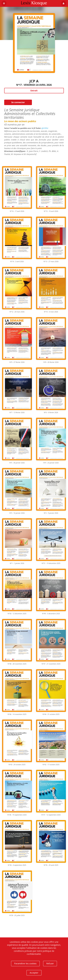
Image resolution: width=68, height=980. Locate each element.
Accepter (34, 973)
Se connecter (18, 102)
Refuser (50, 963)
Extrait (34, 91)
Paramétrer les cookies (25, 963)
